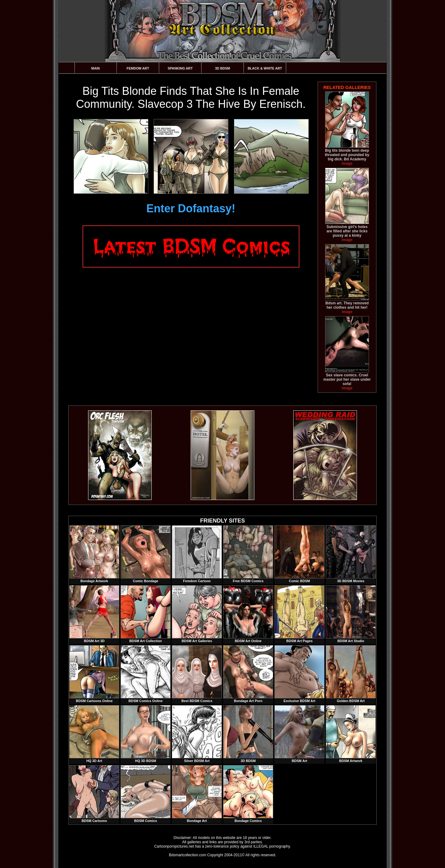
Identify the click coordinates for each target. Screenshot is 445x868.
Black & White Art (265, 68)
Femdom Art (138, 68)
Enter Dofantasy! (191, 208)
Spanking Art (180, 68)
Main (95, 68)
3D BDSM (223, 68)
